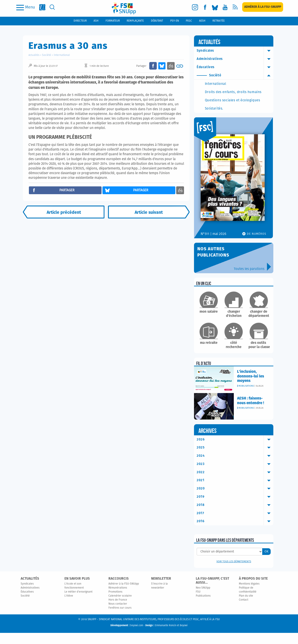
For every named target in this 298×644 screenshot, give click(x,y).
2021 (236, 491)
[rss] (235, 7)
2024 (236, 466)
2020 (236, 499)
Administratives (236, 59)
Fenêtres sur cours (120, 619)
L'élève (69, 607)
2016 (236, 532)
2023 (236, 474)
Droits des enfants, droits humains (233, 95)
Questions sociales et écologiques (229, 107)
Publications (203, 607)
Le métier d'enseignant (78, 603)
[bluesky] (215, 7)
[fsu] (42, 7)
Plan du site (246, 607)
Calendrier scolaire (120, 607)
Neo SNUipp (203, 599)
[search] (52, 7)
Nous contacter (118, 615)
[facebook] (205, 7)
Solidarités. (221, 118)
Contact (244, 611)
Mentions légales (249, 595)
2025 (236, 457)
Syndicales (236, 51)
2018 (236, 516)
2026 (236, 449)
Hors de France (118, 611)
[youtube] (225, 7)
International (60, 55)
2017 (236, 524)
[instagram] (195, 7)
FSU (198, 603)
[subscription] (263, 7)
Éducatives (236, 67)
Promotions (115, 603)
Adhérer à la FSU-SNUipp (124, 595)
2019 (236, 507)
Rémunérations (118, 599)
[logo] (124, 8)
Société (46, 55)
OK (266, 563)
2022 (236, 482)
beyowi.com (137, 637)
